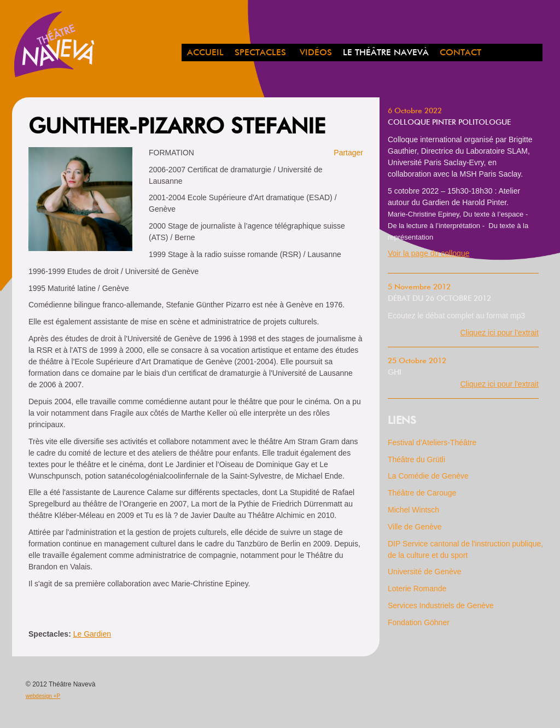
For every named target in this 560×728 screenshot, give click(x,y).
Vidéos (316, 53)
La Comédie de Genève (428, 476)
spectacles (260, 53)
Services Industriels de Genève (441, 605)
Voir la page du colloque (428, 253)
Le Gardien (92, 634)
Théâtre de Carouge (422, 493)
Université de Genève (425, 572)
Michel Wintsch (413, 510)
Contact (460, 53)
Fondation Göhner (419, 622)
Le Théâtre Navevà (386, 53)
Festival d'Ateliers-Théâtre (432, 442)
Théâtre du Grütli (416, 459)
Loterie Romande (417, 589)
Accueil (205, 53)
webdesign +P (43, 696)
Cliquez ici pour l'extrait (499, 333)
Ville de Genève (415, 527)
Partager (348, 153)
